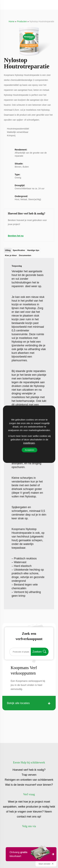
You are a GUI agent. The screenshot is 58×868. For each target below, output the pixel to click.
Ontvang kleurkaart (30, 854)
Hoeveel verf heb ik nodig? (29, 770)
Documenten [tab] (25, 255)
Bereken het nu (16, 236)
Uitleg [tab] (8, 250)
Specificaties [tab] (19, 250)
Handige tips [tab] (33, 250)
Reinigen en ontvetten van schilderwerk (29, 780)
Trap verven (29, 775)
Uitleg (10, 264)
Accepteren (29, 450)
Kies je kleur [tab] (11, 255)
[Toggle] (6, 5)
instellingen (29, 443)
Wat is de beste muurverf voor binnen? (29, 785)
